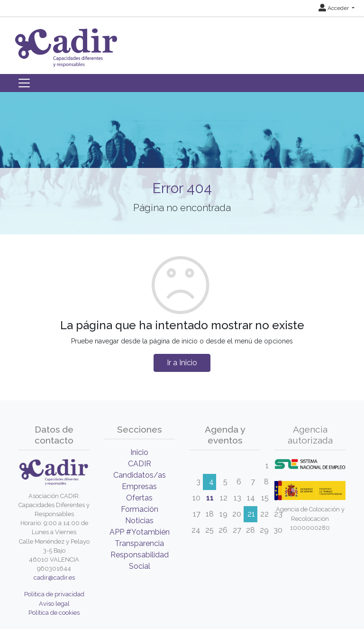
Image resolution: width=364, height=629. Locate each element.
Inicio (139, 452)
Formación (140, 509)
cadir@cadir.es (54, 578)
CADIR (140, 464)
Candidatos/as (140, 475)
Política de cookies (54, 613)
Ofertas (139, 498)
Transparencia (139, 543)
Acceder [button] (334, 8)
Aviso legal (54, 604)
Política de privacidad (54, 594)
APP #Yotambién (140, 532)
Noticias (139, 521)
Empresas (139, 486)
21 (251, 514)
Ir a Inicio (182, 363)
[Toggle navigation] (24, 83)
